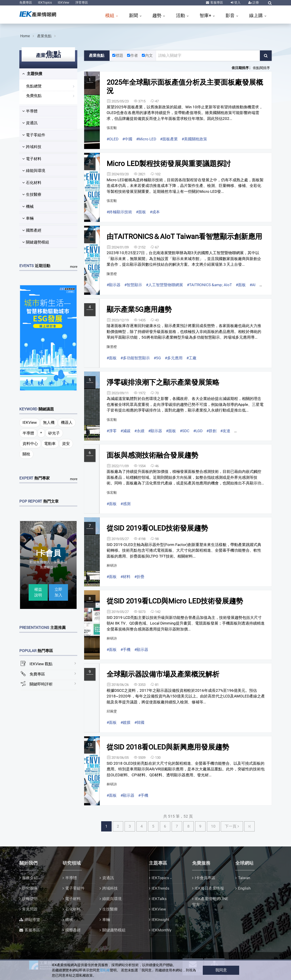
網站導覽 (32, 920)
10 (213, 826)
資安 (66, 444)
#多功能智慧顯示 (135, 358)
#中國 (127, 139)
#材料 (125, 577)
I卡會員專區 (205, 878)
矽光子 (54, 433)
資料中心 (30, 444)
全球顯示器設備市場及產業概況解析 (163, 674)
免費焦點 (34, 96)
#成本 (155, 212)
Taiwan (244, 878)
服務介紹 (30, 878)
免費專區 (26, 2)
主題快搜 (32, 74)
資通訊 (30, 123)
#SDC (185, 431)
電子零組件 (34, 135)
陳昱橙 (112, 274)
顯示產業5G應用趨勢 (139, 309)
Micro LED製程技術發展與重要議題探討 (169, 164)
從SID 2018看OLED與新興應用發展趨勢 (168, 747)
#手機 (125, 650)
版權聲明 (30, 899)
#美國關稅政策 (194, 139)
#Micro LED (146, 139)
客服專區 (216, 2)
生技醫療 (32, 194)
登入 (237, 2)
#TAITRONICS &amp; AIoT (209, 285)
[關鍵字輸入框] (208, 56)
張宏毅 (112, 128)
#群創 (211, 431)
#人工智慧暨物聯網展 (164, 285)
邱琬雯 (112, 711)
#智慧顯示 (133, 285)
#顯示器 (114, 285)
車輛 (28, 218)
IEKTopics (45, 2)
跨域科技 (32, 147)
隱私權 (105, 970)
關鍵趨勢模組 (36, 242)
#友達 (225, 431)
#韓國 (139, 722)
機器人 (67, 422)
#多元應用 (174, 358)
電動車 (50, 444)
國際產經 (32, 230)
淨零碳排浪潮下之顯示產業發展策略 (163, 382)
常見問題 (30, 909)
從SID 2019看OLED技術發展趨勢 (157, 528)
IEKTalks (159, 899)
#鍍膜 (125, 722)
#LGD (198, 431)
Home (25, 36)
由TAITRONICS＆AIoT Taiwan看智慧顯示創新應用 (184, 237)
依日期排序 (240, 68)
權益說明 (38, 592)
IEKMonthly (162, 930)
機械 (28, 206)
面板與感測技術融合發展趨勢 (152, 455)
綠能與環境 (34, 171)
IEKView (64, 2)
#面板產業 (169, 139)
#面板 (141, 212)
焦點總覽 (34, 86)
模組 (110, 15)
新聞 (134, 15)
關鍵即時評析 (41, 684)
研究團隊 (30, 888)
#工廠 (191, 358)
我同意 (221, 970)
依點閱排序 (261, 68)
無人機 (49, 422)
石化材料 (32, 183)
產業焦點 (44, 36)
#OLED (113, 139)
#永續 (139, 431)
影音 (231, 15)
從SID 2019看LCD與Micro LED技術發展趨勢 (175, 601)
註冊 (255, 2)
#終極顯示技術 (119, 212)
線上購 (257, 15)
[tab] (48, 74)
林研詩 (112, 566)
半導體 (30, 111)
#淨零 (112, 431)
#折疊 (139, 577)
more (74, 267)
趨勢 (157, 15)
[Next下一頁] (232, 826)
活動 (181, 15)
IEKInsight (161, 920)
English (244, 888)
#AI (253, 285)
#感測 (125, 504)
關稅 (26, 454)
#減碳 (125, 431)
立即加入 (58, 592)
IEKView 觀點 (41, 664)
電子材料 (32, 159)
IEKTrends (161, 888)
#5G (157, 358)
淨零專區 (82, 2)
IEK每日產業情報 (209, 888)
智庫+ (206, 15)
